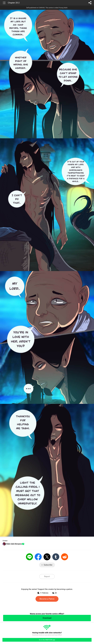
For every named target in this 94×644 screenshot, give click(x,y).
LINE (29, 557)
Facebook (38, 557)
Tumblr (56, 557)
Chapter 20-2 (14, 3)
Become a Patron (47, 599)
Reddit (65, 557)
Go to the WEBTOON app (47, 640)
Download (47, 618)
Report (47, 576)
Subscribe (48, 565)
